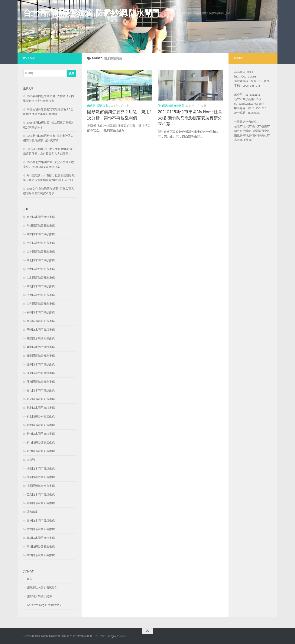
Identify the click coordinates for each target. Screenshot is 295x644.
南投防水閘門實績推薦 (41, 217)
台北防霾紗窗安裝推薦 (41, 269)
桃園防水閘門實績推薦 (41, 468)
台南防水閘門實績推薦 (41, 286)
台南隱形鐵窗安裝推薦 (41, 304)
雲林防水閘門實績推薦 (41, 520)
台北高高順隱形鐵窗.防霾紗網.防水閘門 (91, 13)
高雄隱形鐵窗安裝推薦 (41, 555)
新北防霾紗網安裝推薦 (41, 416)
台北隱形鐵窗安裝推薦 (41, 278)
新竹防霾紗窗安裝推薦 (41, 442)
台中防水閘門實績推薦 (41, 234)
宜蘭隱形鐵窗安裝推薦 (41, 356)
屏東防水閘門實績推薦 (41, 364)
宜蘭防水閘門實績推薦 (41, 347)
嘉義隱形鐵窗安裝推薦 (41, 321)
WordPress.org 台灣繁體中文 (44, 605)
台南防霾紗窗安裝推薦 (41, 295)
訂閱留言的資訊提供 (39, 596)
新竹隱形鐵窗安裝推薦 (171, 106)
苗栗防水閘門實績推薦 (41, 494)
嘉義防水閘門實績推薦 (41, 312)
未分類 (91, 106)
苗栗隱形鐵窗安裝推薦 (41, 503)
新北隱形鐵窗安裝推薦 (41, 425)
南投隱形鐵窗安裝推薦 (41, 226)
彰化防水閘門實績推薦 (41, 390)
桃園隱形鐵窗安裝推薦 (41, 486)
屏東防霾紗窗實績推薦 (41, 373)
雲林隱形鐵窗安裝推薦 (41, 529)
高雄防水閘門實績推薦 (41, 538)
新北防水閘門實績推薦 (41, 408)
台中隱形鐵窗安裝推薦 (41, 252)
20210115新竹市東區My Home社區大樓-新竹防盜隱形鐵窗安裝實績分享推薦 (190, 118)
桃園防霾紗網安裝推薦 (41, 477)
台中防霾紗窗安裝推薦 (41, 243)
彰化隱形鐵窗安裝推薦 (41, 399)
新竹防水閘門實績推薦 (41, 434)
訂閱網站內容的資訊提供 (42, 588)
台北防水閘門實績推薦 (41, 260)
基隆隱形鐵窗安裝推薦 (41, 338)
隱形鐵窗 (103, 106)
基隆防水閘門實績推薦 (41, 330)
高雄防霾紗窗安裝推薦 (41, 547)
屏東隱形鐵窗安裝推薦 (41, 382)
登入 (29, 579)
